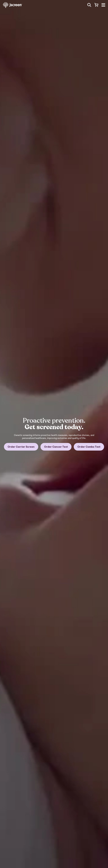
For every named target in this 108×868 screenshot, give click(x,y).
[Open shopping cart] (96, 5)
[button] (103, 5)
